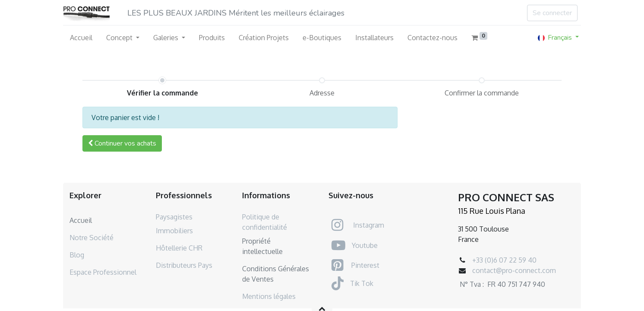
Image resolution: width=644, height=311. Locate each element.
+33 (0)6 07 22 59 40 (504, 260)
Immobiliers (174, 231)
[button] (122, 143)
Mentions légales (269, 296)
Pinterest (365, 265)
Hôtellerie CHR (179, 248)
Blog (77, 255)
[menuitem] (81, 38)
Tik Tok (362, 283)
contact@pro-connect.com (514, 270)
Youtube (365, 245)
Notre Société (92, 238)
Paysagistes (174, 217)
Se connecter (552, 13)
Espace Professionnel (103, 272)
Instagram (369, 225)
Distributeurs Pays (184, 265)
